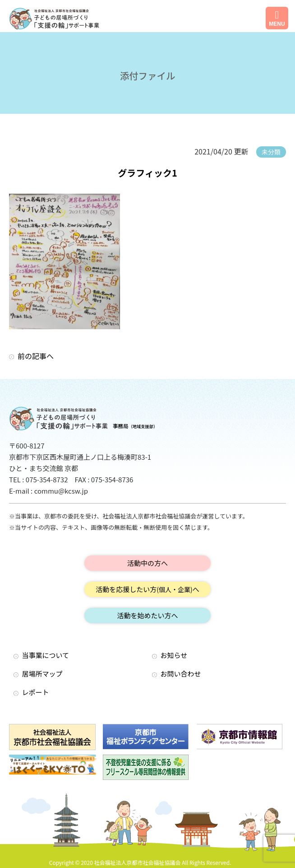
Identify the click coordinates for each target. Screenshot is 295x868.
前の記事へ (36, 356)
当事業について (46, 655)
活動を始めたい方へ (147, 615)
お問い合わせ (181, 674)
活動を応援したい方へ (147, 589)
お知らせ (174, 655)
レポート (36, 692)
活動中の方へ (147, 563)
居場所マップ (42, 674)
